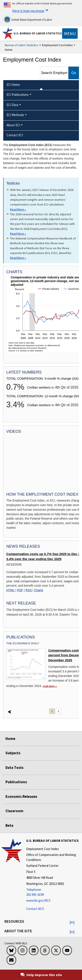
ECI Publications (18, 95)
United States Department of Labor (28, 19)
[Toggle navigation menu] (70, 34)
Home (10, 739)
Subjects (13, 753)
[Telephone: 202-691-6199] (54, 892)
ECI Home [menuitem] (13, 85)
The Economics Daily (23, 643)
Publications (16, 782)
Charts (39, 590)
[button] (72, 923)
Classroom (14, 811)
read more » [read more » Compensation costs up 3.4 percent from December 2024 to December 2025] (50, 686)
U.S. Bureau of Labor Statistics (38, 33)
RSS (29, 590)
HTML (10, 590)
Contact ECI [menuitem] (15, 135)
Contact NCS (35, 909)
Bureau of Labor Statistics (22, 45)
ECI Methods (15, 115)
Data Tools (14, 768)
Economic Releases (21, 796)
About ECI (13, 125)
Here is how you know (28, 11)
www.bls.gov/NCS (38, 900)
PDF (20, 590)
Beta (9, 825)
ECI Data (12, 105)
